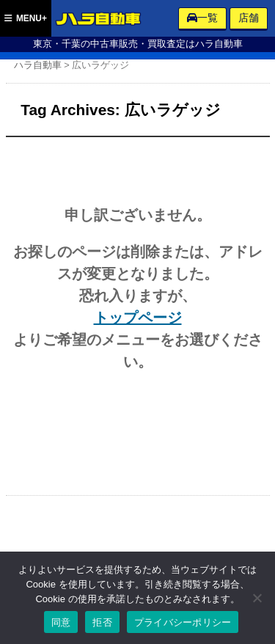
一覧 (202, 18)
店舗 (249, 18)
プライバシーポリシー (183, 622)
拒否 (102, 622)
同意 (61, 622)
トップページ (138, 318)
